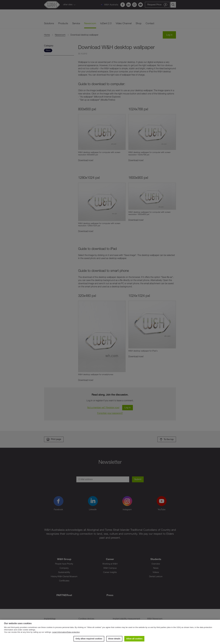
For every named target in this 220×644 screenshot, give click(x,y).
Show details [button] (114, 639)
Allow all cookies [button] (134, 639)
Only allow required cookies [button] (89, 639)
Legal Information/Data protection (66, 632)
